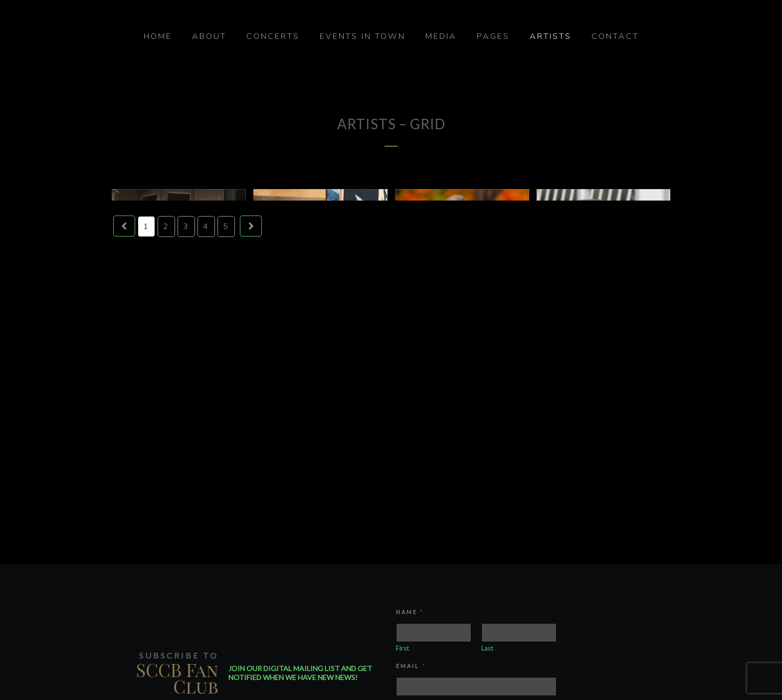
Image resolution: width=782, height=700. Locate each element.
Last (487, 648)
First (402, 648)
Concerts (273, 36)
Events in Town (363, 36)
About (209, 36)
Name (409, 612)
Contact (615, 36)
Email (410, 666)
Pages (493, 36)
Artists (551, 36)
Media (441, 36)
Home (158, 36)
